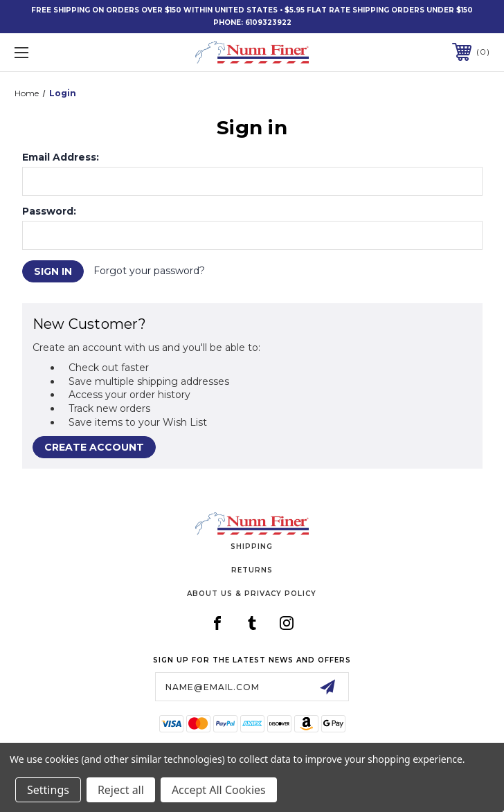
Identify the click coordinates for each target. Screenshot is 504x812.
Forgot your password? (149, 271)
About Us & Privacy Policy (252, 594)
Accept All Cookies (219, 790)
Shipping (252, 547)
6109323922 (268, 22)
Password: (49, 211)
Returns (252, 570)
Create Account (94, 447)
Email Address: (61, 157)
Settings (48, 790)
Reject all (121, 790)
